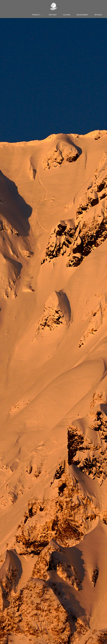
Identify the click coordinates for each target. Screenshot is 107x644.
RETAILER (98, 15)
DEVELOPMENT (82, 15)
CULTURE (67, 15)
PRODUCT (37, 15)
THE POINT (53, 15)
